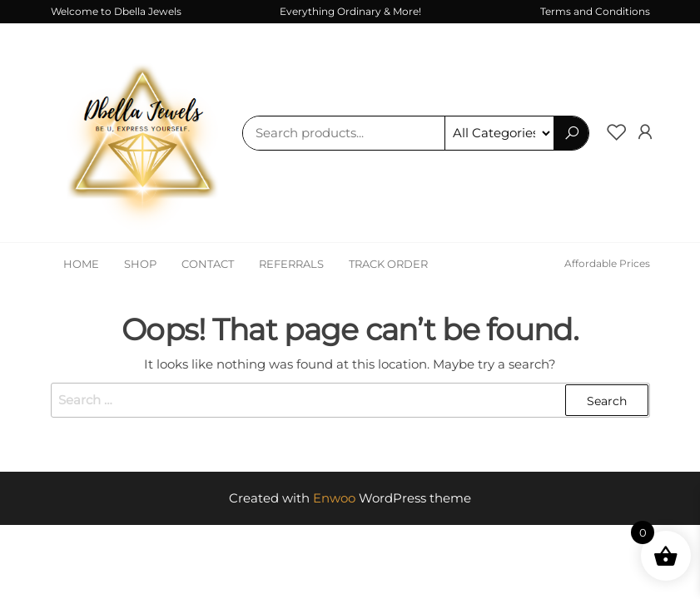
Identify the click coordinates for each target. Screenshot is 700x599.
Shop (140, 264)
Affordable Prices (607, 263)
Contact (208, 264)
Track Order (388, 264)
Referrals (291, 264)
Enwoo (334, 498)
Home (81, 264)
